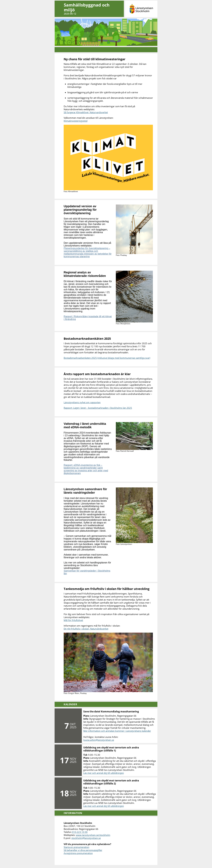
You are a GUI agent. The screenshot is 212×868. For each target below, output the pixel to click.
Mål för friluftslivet (73, 620)
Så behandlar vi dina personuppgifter (83, 850)
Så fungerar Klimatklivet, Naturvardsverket (86, 112)
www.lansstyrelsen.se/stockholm (93, 835)
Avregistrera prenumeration (78, 853)
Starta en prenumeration (76, 847)
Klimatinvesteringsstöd (76, 121)
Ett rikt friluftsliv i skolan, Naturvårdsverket (86, 629)
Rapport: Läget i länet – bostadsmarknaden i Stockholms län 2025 (98, 408)
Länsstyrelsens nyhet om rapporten (82, 402)
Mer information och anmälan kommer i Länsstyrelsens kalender (117, 731)
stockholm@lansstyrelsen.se (86, 838)
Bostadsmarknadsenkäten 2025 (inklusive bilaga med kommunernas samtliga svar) (107, 358)
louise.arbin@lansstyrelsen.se (99, 740)
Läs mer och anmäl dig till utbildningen (104, 773)
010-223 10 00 (80, 832)
